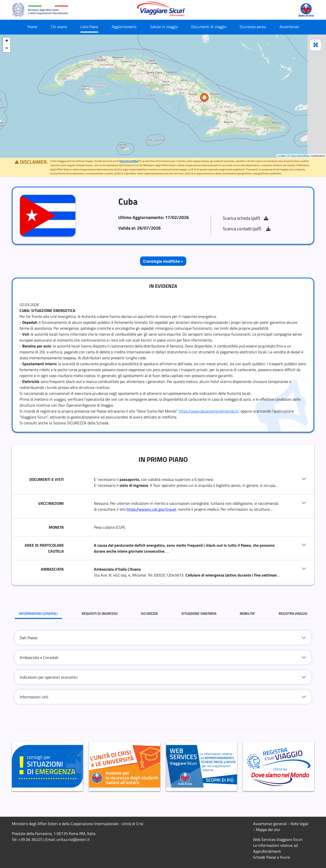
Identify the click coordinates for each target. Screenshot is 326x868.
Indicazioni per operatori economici (49, 677)
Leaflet (282, 156)
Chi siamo (59, 27)
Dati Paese (29, 638)
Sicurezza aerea (253, 27)
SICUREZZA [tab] (149, 613)
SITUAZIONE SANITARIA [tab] (199, 613)
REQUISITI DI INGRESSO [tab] (100, 613)
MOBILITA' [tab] (247, 613)
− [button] (7, 49)
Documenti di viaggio (209, 27)
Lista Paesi (89, 27)
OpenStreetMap (300, 156)
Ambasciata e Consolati (39, 657)
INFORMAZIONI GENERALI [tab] (38, 613)
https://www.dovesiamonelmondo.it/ (209, 411)
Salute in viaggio (164, 27)
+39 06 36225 (30, 839)
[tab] (163, 638)
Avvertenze (289, 27)
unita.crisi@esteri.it (73, 839)
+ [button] (7, 41)
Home (32, 27)
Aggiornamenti (124, 27)
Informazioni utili (34, 697)
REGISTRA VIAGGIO (293, 613)
